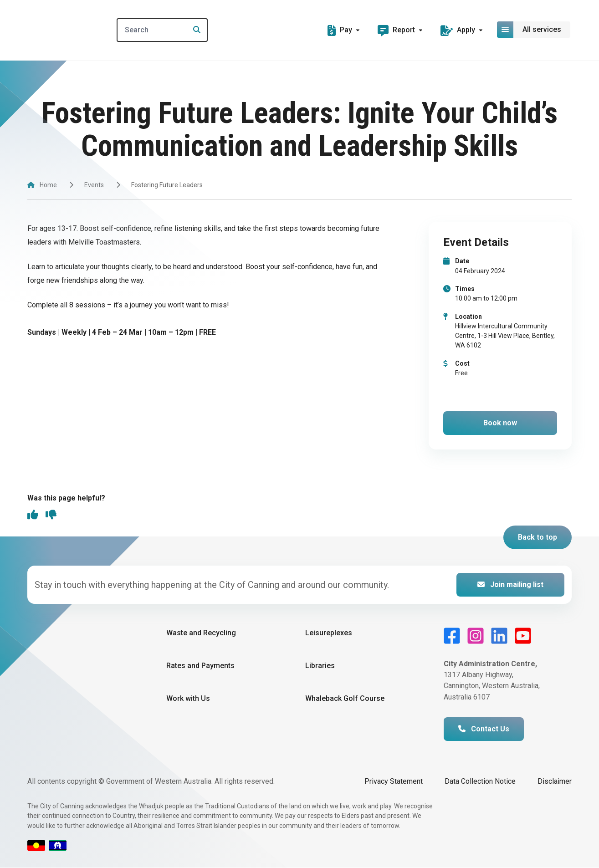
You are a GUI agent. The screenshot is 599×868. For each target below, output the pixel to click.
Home (48, 185)
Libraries (320, 666)
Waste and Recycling (201, 633)
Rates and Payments (200, 666)
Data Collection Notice (480, 782)
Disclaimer (555, 782)
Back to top (538, 538)
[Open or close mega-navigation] (534, 30)
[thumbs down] (51, 516)
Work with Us (188, 699)
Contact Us (484, 729)
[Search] (168, 30)
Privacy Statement (394, 782)
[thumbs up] (33, 516)
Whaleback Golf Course (345, 699)
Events (94, 185)
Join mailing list (510, 585)
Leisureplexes (329, 633)
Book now (500, 423)
